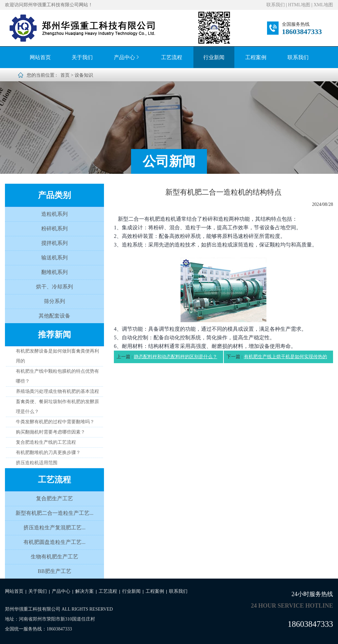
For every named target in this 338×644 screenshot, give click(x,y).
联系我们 (276, 5)
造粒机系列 (54, 214)
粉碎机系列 (54, 228)
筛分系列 (54, 301)
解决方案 (84, 591)
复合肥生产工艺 (54, 498)
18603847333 (302, 32)
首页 (65, 75)
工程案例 (256, 57)
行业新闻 (214, 57)
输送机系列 (54, 258)
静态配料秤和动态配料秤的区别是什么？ (176, 357)
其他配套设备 (54, 316)
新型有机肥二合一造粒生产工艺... (54, 513)
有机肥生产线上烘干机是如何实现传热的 (286, 357)
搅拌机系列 (54, 243)
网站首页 (40, 57)
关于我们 (82, 57)
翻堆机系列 (54, 272)
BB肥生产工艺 (54, 571)
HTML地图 (299, 5)
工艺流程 (172, 57)
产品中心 (127, 57)
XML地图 (323, 5)
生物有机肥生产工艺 (54, 557)
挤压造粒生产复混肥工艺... (54, 528)
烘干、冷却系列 (54, 287)
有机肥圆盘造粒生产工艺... (54, 542)
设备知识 (84, 75)
